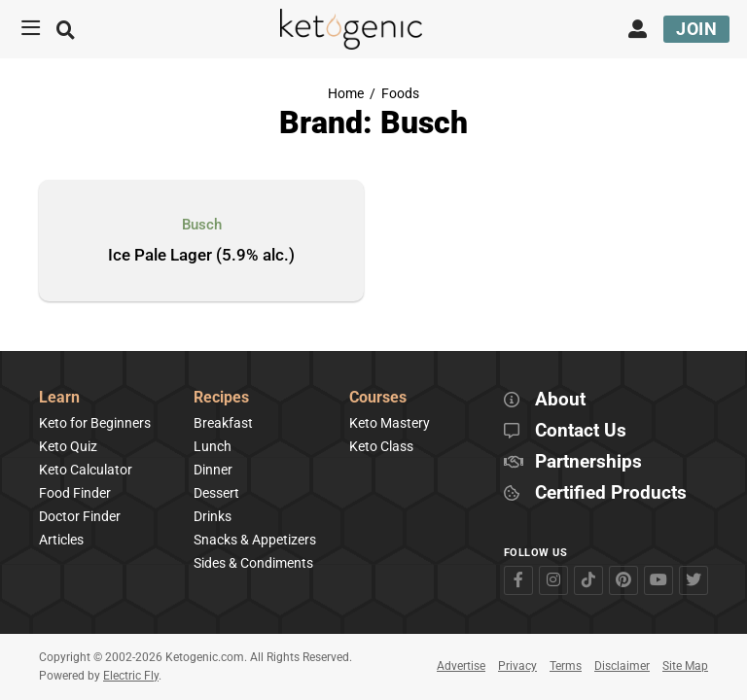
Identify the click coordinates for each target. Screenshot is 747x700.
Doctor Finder (80, 516)
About (560, 400)
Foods (400, 94)
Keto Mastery (390, 423)
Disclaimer (622, 666)
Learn (59, 398)
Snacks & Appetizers (255, 540)
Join (696, 29)
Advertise (461, 666)
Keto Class (381, 446)
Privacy (517, 666)
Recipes (221, 398)
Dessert (216, 493)
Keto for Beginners (95, 423)
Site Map (685, 666)
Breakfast (223, 423)
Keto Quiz (68, 446)
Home (346, 94)
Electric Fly (131, 676)
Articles (61, 540)
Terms (566, 666)
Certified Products (611, 493)
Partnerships (588, 462)
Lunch (213, 446)
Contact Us (581, 431)
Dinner (213, 470)
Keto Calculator (86, 470)
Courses (378, 398)
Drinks (213, 516)
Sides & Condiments (253, 563)
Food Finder (75, 493)
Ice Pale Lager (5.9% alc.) (201, 256)
